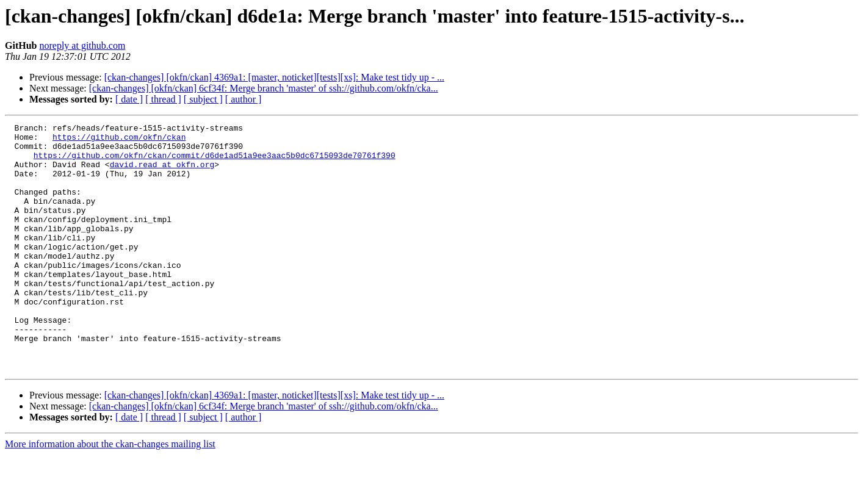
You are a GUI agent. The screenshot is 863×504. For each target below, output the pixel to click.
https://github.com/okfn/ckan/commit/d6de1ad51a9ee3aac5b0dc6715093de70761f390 (215, 162)
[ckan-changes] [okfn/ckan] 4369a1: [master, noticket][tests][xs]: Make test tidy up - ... (274, 77)
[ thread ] (163, 99)
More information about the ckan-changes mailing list (110, 493)
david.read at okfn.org (162, 173)
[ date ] (129, 99)
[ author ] (244, 99)
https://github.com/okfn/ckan (119, 140)
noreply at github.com (82, 45)
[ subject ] (203, 99)
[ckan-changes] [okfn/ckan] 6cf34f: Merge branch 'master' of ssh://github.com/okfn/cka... (264, 88)
